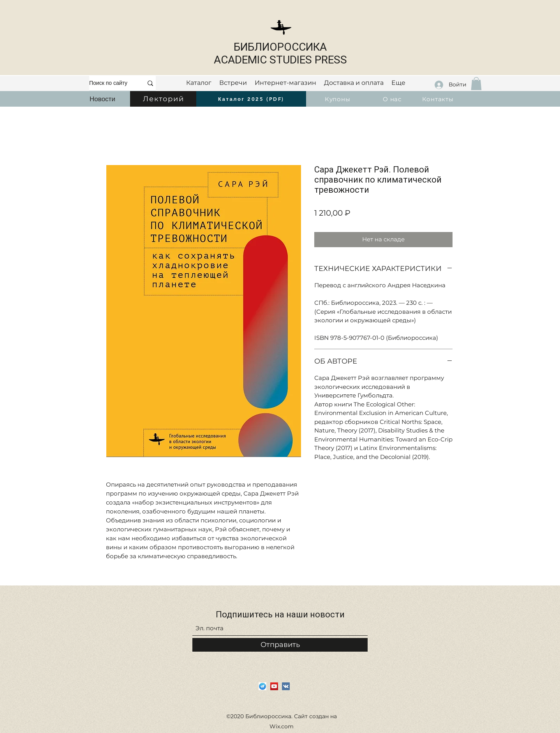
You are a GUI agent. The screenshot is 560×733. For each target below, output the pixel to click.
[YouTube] (274, 686)
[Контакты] (438, 99)
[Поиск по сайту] (110, 83)
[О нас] (393, 99)
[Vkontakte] (286, 686)
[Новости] (102, 99)
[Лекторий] (164, 99)
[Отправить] (280, 645)
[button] (476, 83)
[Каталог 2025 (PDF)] (251, 99)
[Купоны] (338, 99)
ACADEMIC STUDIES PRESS (280, 60)
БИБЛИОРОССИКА (280, 47)
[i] (262, 686)
